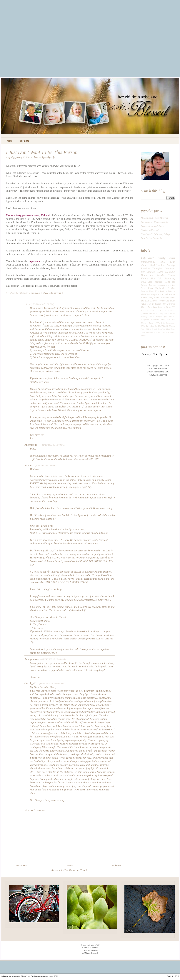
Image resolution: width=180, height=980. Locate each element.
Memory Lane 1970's (150, 323)
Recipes (153, 285)
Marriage (165, 298)
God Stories (169, 294)
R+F (152, 316)
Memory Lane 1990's (152, 310)
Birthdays (152, 307)
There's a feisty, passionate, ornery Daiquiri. (28, 215)
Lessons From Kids (150, 291)
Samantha (170, 268)
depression (34, 261)
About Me (37, 157)
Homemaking (147, 298)
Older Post (117, 865)
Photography (148, 262)
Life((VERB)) (163, 326)
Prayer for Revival (166, 316)
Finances (158, 282)
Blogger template (12, 976)
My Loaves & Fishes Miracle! (154, 218)
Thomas (145, 265)
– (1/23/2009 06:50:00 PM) (52, 445)
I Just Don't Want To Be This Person (42, 152)
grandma (145, 313)
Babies (151, 272)
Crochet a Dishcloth (150, 230)
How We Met (168, 320)
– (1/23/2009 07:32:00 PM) (45, 466)
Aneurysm (153, 313)
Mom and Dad (159, 332)
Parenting (170, 278)
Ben (143, 272)
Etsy (148, 326)
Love (160, 313)
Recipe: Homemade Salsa (152, 226)
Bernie (172, 313)
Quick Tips (146, 282)
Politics (164, 291)
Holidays (170, 272)
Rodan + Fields (164, 307)
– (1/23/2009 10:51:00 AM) (41, 304)
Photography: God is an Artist (155, 222)
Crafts (158, 288)
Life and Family (49, 157)
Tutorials (161, 329)
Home (70, 865)
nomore (28, 466)
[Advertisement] (35, 41)
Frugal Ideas (157, 294)
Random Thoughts (151, 268)
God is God (169, 288)
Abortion (150, 332)
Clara (160, 272)
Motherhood (171, 332)
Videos (145, 278)
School (154, 329)
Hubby (157, 298)
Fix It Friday (154, 304)
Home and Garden (153, 275)
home (10, 141)
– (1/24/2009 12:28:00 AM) (53, 659)
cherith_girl (30, 683)
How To (154, 326)
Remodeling (170, 310)
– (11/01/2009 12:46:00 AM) (50, 684)
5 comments (35, 293)
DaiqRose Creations (150, 320)
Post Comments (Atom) (76, 870)
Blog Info (156, 278)
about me (25, 141)
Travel (172, 275)
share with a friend (52, 293)
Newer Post (22, 865)
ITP (174, 307)
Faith (171, 258)
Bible (162, 262)
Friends (171, 291)
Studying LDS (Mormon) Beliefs (155, 234)
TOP (177, 976)
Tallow (143, 335)
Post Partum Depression (152, 238)
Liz (26, 304)
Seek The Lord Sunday (163, 265)
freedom (166, 313)
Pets (163, 323)
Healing (144, 316)
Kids (172, 262)
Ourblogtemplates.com (42, 976)
